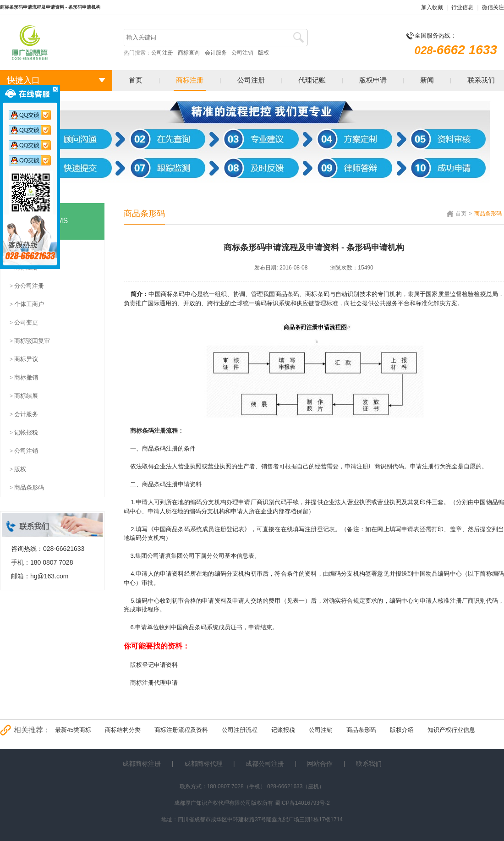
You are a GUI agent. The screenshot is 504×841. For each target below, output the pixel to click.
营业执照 (359, 502)
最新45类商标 (73, 730)
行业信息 (462, 7)
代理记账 (312, 80)
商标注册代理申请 (154, 683)
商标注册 (190, 80)
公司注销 (242, 53)
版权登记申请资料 (154, 665)
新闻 (427, 80)
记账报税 (283, 730)
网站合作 (320, 764)
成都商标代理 (203, 764)
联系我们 (481, 80)
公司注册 (162, 53)
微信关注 (493, 7)
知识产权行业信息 (451, 730)
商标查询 (189, 53)
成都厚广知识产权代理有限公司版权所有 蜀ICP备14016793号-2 (252, 803)
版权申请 (373, 80)
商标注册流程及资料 (181, 730)
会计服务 (216, 53)
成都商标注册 (142, 764)
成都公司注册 (265, 764)
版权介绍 (402, 730)
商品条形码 (361, 730)
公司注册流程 (240, 730)
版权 (263, 53)
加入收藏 (432, 7)
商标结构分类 (123, 730)
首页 (136, 80)
